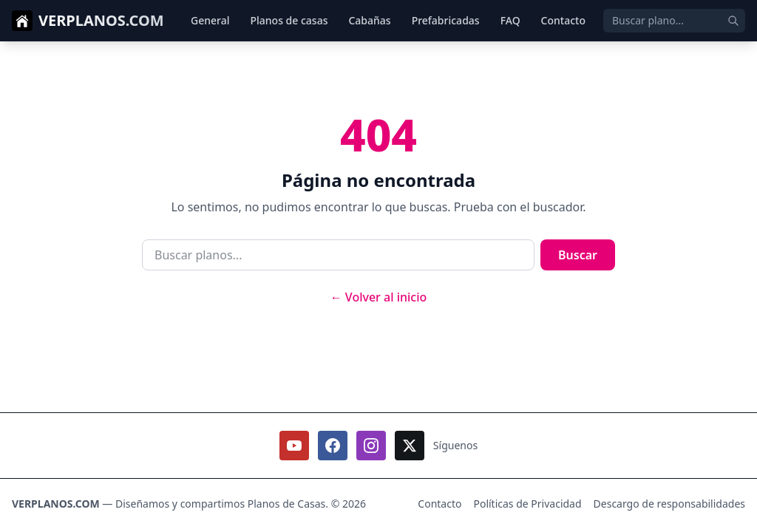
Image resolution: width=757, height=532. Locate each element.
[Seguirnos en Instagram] (371, 446)
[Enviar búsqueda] (733, 21)
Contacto (563, 20)
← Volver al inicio (379, 297)
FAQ (510, 20)
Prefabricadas (446, 20)
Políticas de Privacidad (527, 504)
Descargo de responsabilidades (669, 504)
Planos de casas (289, 20)
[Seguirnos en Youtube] (294, 446)
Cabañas (369, 20)
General (210, 20)
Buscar (578, 255)
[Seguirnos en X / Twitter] (410, 446)
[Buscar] (674, 21)
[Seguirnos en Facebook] (333, 446)
